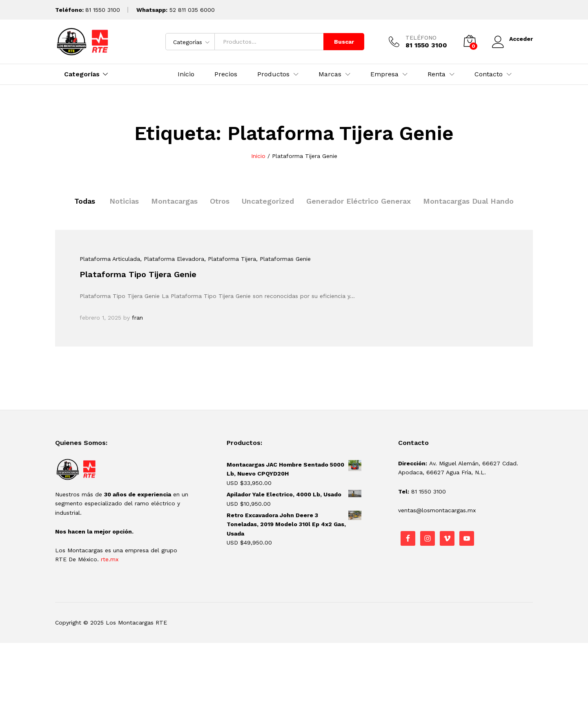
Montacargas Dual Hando (468, 201)
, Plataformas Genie (283, 259)
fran (137, 318)
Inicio (186, 74)
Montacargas (174, 201)
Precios (226, 74)
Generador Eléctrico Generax (359, 201)
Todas (85, 201)
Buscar (344, 42)
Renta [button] (437, 74)
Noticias (124, 201)
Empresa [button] (384, 74)
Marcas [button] (330, 74)
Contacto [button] (489, 74)
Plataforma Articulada (110, 259)
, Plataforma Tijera (230, 259)
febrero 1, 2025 (100, 318)
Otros (220, 201)
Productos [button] (273, 74)
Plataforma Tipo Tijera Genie (138, 274)
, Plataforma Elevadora (172, 259)
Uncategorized (268, 201)
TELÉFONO (421, 38)
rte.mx (110, 559)
